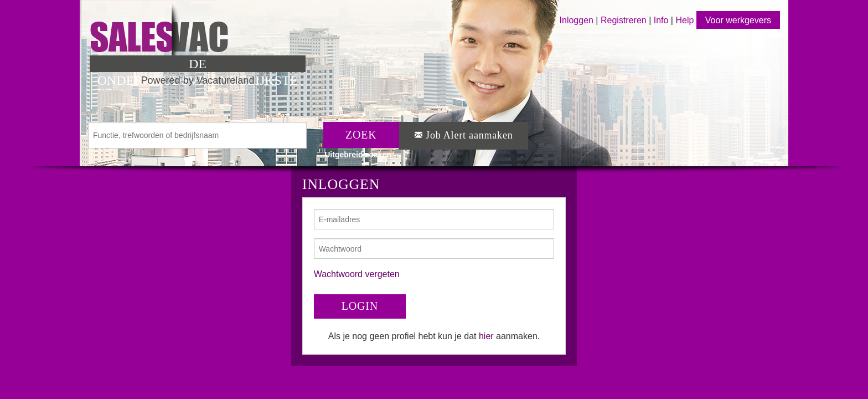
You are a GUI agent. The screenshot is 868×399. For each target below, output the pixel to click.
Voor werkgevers (738, 20)
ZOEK (361, 135)
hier (486, 336)
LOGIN (360, 306)
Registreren (625, 20)
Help (684, 20)
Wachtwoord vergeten (357, 274)
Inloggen (577, 20)
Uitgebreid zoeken (358, 155)
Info (661, 20)
